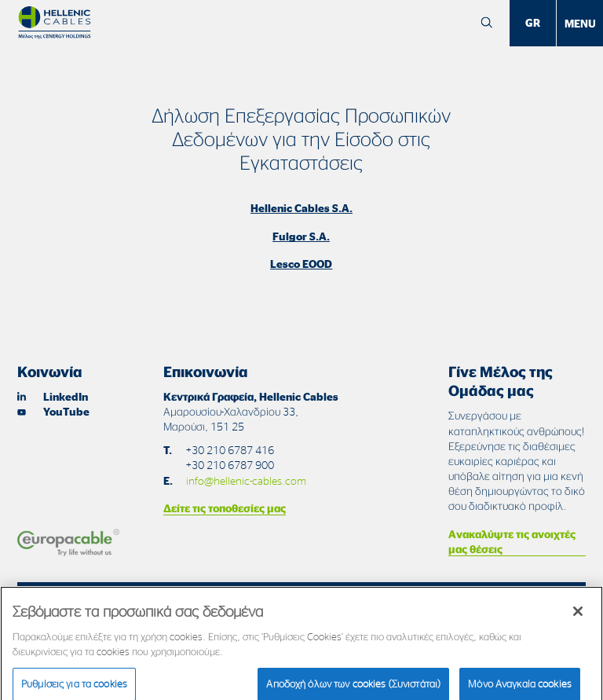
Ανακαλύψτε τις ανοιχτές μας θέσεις (512, 541)
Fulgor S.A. (301, 236)
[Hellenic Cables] (55, 23)
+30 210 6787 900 (230, 465)
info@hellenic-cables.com (246, 480)
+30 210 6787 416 (230, 450)
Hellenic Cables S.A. (301, 208)
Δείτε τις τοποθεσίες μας (225, 508)
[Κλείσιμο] (578, 616)
